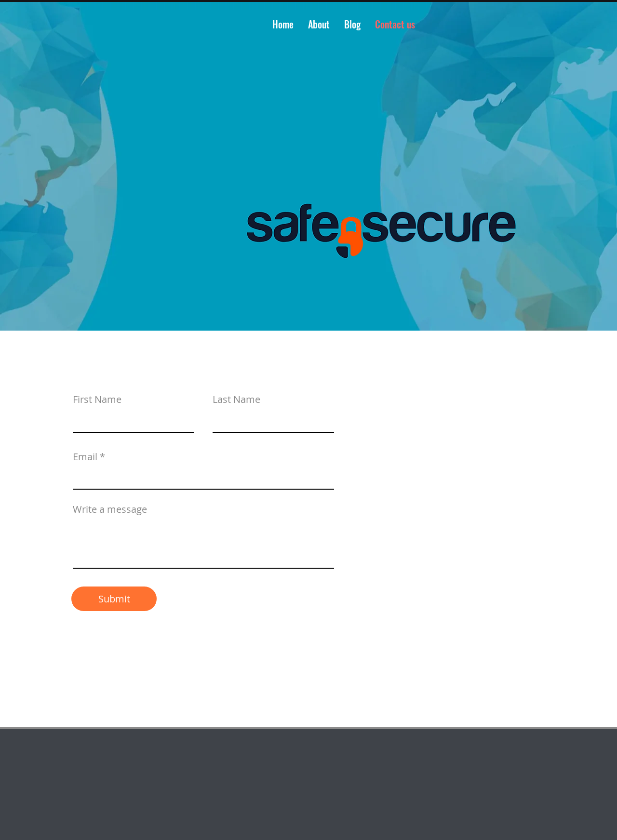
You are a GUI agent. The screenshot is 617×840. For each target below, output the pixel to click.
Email (85, 457)
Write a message (110, 509)
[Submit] (114, 599)
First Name (97, 400)
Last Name (236, 400)
